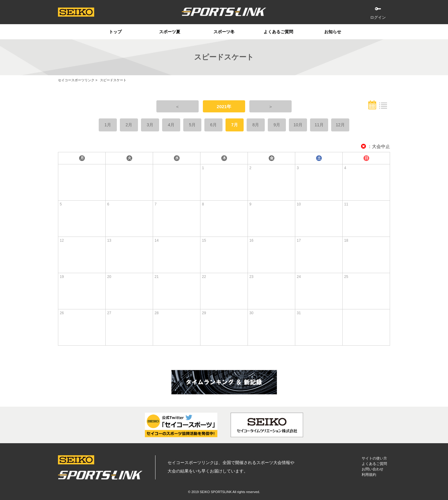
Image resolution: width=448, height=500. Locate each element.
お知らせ (333, 32)
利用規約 (369, 475)
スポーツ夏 (170, 32)
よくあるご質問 (278, 32)
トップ (115, 32)
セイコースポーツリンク (76, 80)
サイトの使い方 (374, 458)
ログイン (378, 17)
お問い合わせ (373, 469)
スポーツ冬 (224, 32)
